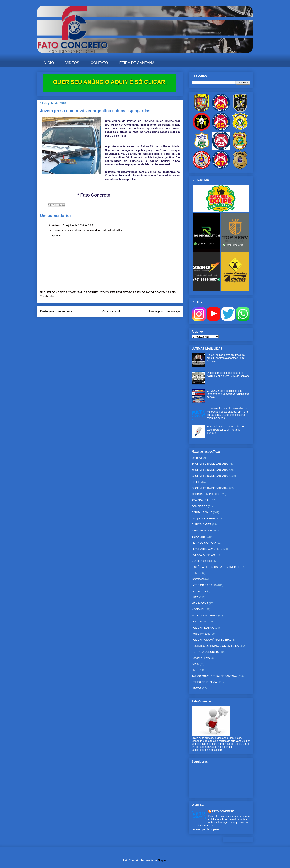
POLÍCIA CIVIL (200, 622)
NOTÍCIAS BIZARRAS (205, 615)
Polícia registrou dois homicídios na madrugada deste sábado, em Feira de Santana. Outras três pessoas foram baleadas (227, 413)
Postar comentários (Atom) (115, 324)
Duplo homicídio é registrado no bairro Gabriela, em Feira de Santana (228, 374)
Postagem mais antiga (164, 311)
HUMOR (197, 573)
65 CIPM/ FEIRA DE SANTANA (210, 470)
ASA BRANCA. (200, 500)
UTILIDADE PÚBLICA (204, 682)
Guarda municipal (202, 561)
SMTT (195, 670)
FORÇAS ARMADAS (204, 555)
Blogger (162, 860)
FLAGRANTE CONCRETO (207, 549)
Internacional (199, 591)
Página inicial (111, 311)
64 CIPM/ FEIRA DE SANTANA (210, 464)
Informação (198, 579)
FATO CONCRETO (223, 811)
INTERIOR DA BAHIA (204, 585)
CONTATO (99, 63)
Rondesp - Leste (201, 658)
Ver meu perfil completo (205, 829)
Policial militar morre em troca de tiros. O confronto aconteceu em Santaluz (226, 358)
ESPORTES (199, 537)
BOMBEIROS (199, 506)
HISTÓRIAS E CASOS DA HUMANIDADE (216, 567)
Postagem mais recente (56, 311)
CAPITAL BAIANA (202, 512)
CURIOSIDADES (202, 524)
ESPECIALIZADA (202, 530)
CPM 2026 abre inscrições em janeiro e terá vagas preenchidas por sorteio (228, 394)
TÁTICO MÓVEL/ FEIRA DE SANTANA (214, 676)
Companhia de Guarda (205, 518)
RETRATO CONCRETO (205, 652)
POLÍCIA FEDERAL (203, 628)
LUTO (195, 597)
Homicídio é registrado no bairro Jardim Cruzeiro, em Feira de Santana (225, 430)
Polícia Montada (201, 634)
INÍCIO (48, 63)
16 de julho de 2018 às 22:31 (78, 225)
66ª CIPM (197, 482)
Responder (55, 236)
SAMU (195, 664)
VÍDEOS (72, 63)
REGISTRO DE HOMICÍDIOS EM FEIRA (215, 646)
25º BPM (197, 458)
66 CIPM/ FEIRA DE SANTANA (210, 476)
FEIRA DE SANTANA (137, 63)
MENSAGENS (200, 603)
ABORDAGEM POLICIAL (206, 494)
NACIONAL (198, 609)
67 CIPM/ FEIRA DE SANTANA (210, 488)
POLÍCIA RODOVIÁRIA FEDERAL (211, 640)
